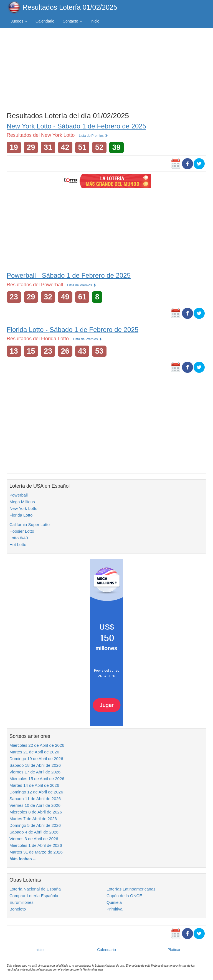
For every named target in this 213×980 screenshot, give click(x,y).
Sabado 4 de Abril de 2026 (34, 832)
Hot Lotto (18, 544)
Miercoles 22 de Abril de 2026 (37, 745)
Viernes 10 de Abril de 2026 (35, 805)
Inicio (95, 21)
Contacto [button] (72, 21)
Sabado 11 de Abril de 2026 (35, 799)
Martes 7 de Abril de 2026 (33, 819)
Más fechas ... (23, 859)
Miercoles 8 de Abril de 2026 (36, 812)
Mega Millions (22, 502)
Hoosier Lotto (22, 531)
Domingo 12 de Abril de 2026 (36, 792)
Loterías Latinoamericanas (131, 889)
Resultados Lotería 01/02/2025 (70, 7)
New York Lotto (23, 508)
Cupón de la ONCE (124, 896)
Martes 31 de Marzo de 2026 (36, 852)
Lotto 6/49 (19, 538)
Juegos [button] (19, 21)
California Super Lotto (30, 524)
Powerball (19, 495)
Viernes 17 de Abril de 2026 (35, 772)
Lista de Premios (93, 136)
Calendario (45, 21)
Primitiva (115, 909)
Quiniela (114, 902)
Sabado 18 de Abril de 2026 (35, 765)
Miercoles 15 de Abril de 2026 (37, 779)
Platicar (174, 950)
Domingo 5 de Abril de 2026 (35, 825)
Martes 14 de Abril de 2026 (34, 785)
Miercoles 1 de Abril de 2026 (36, 845)
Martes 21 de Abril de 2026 (34, 752)
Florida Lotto (21, 515)
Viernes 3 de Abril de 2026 (34, 839)
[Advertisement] (106, 69)
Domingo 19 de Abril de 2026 (36, 759)
